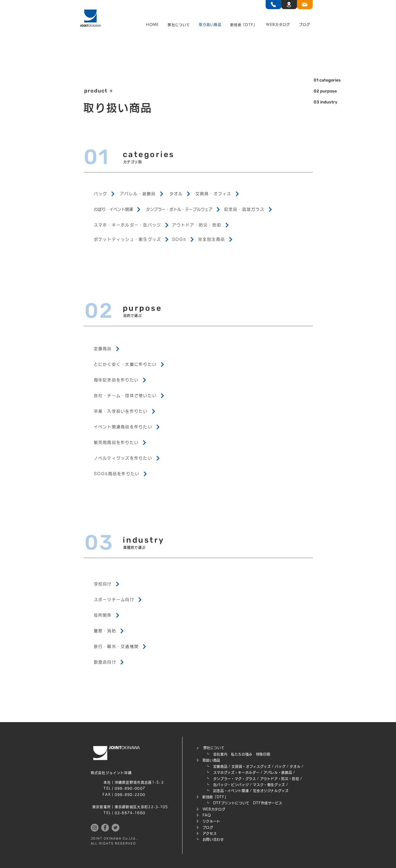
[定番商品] (133, 349)
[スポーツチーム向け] (133, 600)
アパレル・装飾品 (278, 773)
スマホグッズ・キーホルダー (236, 773)
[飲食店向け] (133, 662)
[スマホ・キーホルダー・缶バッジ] (133, 225)
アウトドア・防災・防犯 (280, 779)
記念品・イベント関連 (231, 791)
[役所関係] (133, 615)
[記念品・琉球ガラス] (250, 209)
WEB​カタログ (214, 809)
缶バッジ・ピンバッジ (231, 785)
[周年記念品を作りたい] (133, 380)
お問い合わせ (213, 839)
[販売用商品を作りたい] (133, 443)
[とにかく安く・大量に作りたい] (133, 364)
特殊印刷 (263, 754)
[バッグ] (107, 194)
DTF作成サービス (268, 803)
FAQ (207, 815)
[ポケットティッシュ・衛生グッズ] (133, 239)
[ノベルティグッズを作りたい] (133, 458)
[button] (179, 25)
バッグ (280, 767)
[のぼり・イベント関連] (120, 209)
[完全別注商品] (218, 239)
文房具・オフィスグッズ (251, 767)
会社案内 (220, 754)
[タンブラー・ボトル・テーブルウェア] (185, 209)
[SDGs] (185, 239)
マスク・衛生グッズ (269, 785)
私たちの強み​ (242, 754)
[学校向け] (133, 584)
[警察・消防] (133, 631)
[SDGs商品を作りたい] (133, 474)
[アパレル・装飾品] (145, 194)
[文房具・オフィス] (222, 194)
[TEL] (273, 5)
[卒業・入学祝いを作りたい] (133, 411)
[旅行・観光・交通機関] (133, 647)
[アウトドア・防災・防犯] (203, 225)
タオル (295, 767)
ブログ (208, 827)
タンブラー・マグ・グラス (235, 779)
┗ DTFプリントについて (224, 803)
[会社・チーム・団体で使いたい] (133, 396)
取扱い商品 (211, 760)
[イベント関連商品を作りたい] (133, 427)
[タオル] (182, 194)
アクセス (210, 833)
